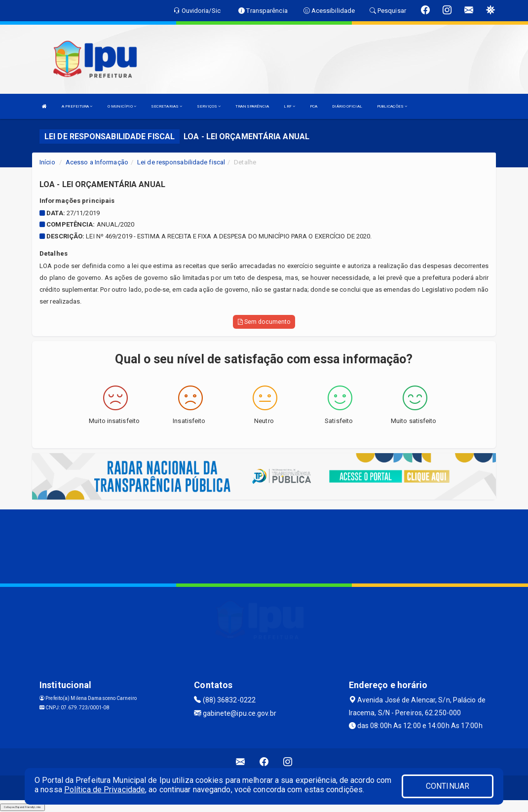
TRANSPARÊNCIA (252, 106)
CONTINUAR (448, 786)
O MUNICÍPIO (122, 106)
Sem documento (264, 322)
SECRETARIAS (167, 106)
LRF (289, 106)
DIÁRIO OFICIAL (347, 106)
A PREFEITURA (77, 106)
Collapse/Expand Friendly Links (22, 807)
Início (47, 162)
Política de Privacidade (105, 790)
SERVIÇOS (209, 106)
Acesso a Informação (97, 162)
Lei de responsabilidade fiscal (181, 162)
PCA (314, 106)
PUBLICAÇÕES (392, 106)
